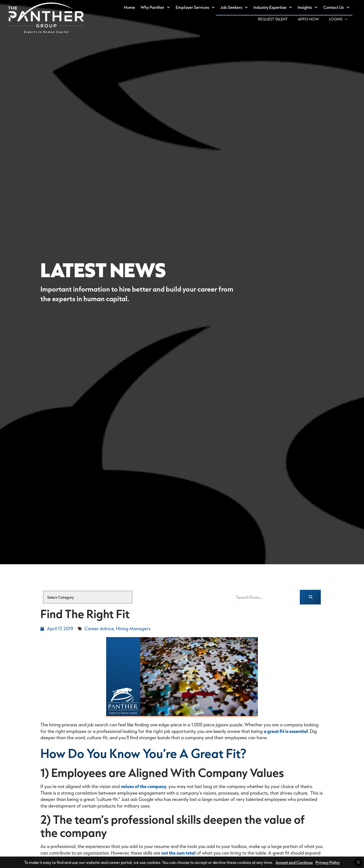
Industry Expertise (278, 8)
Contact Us (341, 8)
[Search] (310, 597)
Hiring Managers (133, 628)
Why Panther (160, 8)
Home (134, 8)
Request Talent (279, 20)
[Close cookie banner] (358, 862)
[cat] (88, 597)
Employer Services (200, 8)
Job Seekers (239, 8)
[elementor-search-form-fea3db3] (266, 597)
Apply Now (314, 20)
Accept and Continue (294, 862)
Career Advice (99, 628)
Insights (313, 8)
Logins (344, 19)
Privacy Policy (328, 862)
